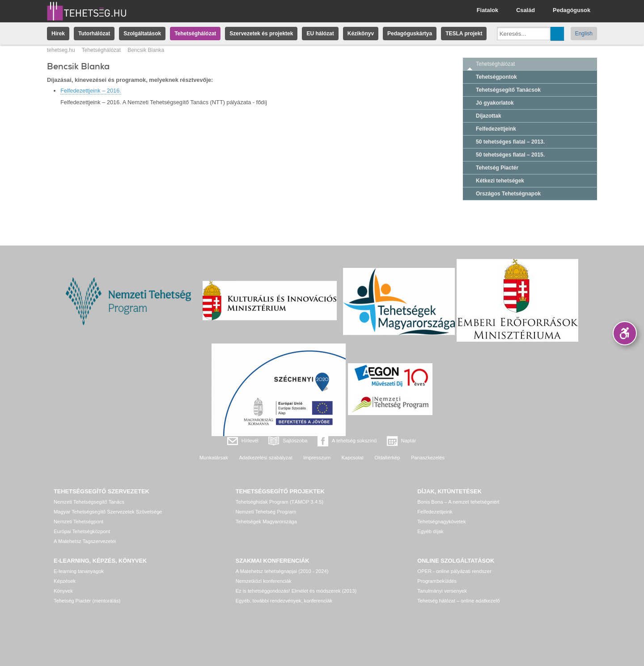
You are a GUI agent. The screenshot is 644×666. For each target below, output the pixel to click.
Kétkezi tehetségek (500, 181)
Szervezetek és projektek (261, 34)
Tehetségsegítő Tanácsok (508, 90)
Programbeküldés (437, 581)
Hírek (58, 34)
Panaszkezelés (428, 458)
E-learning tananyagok (79, 571)
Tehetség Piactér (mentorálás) (87, 601)
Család (525, 10)
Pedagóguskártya (410, 34)
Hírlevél (250, 441)
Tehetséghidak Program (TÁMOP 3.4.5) (280, 502)
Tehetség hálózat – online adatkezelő (458, 601)
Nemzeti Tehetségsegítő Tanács (89, 502)
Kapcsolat (353, 458)
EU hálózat (320, 34)
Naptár (409, 441)
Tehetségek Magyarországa (266, 522)
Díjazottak (489, 116)
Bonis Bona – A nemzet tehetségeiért (458, 502)
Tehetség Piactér (497, 168)
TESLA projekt (464, 34)
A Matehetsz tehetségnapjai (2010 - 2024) (282, 571)
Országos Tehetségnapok (508, 194)
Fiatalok (487, 10)
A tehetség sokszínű (354, 441)
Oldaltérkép (387, 458)
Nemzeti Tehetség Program (266, 512)
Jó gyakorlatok (495, 103)
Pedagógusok (572, 10)
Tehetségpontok (496, 77)
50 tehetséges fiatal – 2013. (510, 142)
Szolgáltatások (142, 34)
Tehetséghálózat (195, 34)
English (584, 34)
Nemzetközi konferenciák (264, 581)
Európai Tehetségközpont (82, 531)
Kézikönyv (361, 34)
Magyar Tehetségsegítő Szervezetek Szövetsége (108, 512)
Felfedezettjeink (496, 129)
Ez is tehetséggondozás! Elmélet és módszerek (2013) (296, 591)
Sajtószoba (295, 441)
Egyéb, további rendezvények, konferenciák (284, 601)
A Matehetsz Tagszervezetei (85, 541)
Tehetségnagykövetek (441, 522)
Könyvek (63, 591)
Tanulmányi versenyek (442, 591)
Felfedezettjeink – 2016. (91, 91)
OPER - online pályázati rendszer (454, 571)
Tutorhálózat (94, 34)
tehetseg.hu (61, 50)
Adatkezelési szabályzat (265, 458)
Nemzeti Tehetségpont (78, 522)
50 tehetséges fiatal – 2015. (510, 155)
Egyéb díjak (430, 531)
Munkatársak (214, 458)
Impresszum (317, 458)
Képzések (65, 581)
